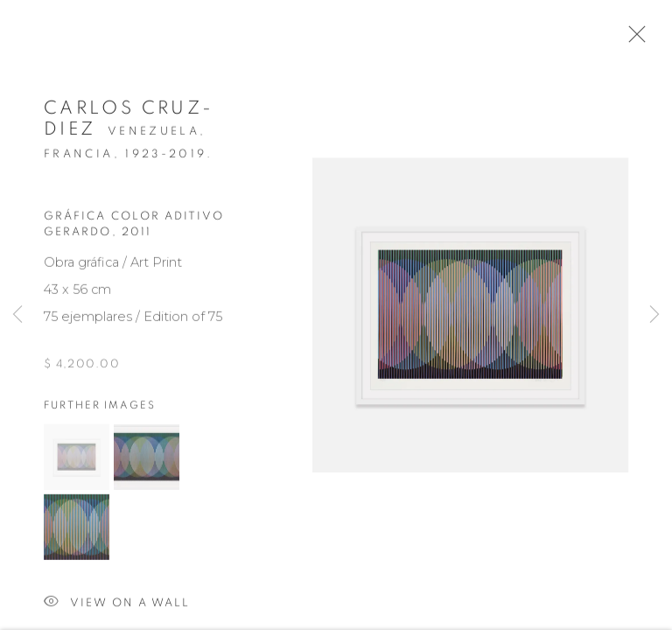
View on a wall (117, 609)
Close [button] (636, 39)
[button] (77, 463)
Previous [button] (17, 315)
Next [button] (654, 315)
